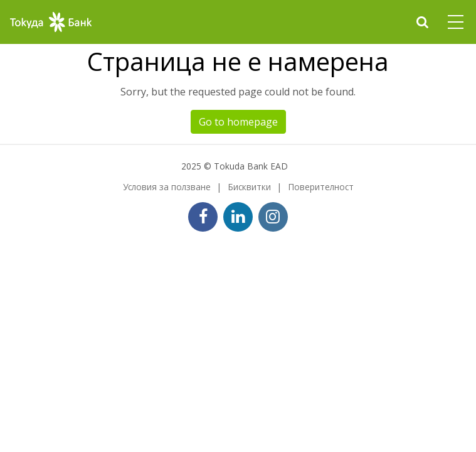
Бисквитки (249, 187)
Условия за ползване (167, 187)
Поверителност (321, 187)
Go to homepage (238, 122)
